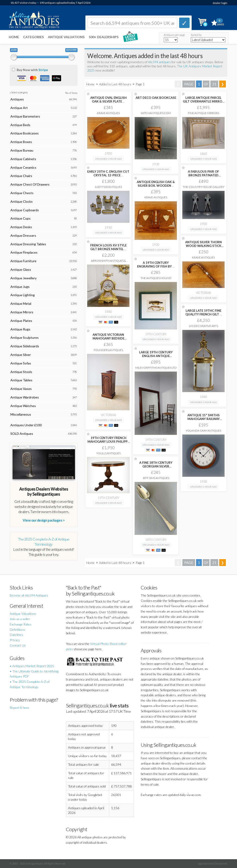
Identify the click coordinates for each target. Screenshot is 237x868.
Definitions (17, 630)
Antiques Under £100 (26, 425)
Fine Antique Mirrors (203, 113)
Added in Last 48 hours (115, 84)
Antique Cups (20, 218)
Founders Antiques (108, 350)
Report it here (19, 708)
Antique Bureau (22, 150)
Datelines (16, 635)
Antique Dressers (23, 235)
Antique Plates (21, 321)
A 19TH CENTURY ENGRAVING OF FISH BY (156, 264)
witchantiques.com (156, 113)
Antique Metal (21, 303)
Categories (33, 37)
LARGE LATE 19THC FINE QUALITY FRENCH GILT (204, 312)
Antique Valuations (66, 37)
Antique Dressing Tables (28, 244)
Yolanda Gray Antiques (203, 431)
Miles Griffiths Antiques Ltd (156, 368)
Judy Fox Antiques (108, 187)
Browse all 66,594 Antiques (29, 595)
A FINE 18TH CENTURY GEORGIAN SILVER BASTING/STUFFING (156, 466)
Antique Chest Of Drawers (30, 184)
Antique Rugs (20, 329)
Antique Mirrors (22, 312)
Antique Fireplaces (24, 252)
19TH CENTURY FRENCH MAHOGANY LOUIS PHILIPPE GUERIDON (108, 442)
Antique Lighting (23, 295)
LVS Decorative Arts (203, 326)
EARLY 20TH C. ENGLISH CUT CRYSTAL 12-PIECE (108, 173)
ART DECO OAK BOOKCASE (156, 98)
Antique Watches (23, 406)
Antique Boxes (21, 142)
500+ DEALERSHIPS (104, 37)
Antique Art (19, 108)
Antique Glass (21, 269)
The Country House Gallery (204, 187)
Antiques (17, 99)
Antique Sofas (21, 363)
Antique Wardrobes (25, 397)
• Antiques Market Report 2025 (32, 666)
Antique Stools (21, 372)
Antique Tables (21, 380)
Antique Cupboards (25, 210)
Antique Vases (21, 389)
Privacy (15, 640)
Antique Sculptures (25, 338)
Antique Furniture (23, 261)
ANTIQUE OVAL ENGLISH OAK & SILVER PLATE (108, 100)
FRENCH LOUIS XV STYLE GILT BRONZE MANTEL (108, 247)
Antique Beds (20, 125)
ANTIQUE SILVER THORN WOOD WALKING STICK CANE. (203, 246)
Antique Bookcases (25, 133)
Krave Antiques (108, 113)
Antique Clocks (22, 201)
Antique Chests (22, 193)
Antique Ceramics (23, 167)
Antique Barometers (25, 116)
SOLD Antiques (22, 434)
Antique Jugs (20, 287)
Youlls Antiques (108, 453)
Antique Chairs (21, 176)
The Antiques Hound (156, 278)
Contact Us (18, 645)
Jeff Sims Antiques (156, 478)
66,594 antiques (160, 62)
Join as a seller (20, 619)
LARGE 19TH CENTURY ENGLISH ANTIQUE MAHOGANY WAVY (156, 356)
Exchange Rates (21, 624)
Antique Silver (21, 355)
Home (14, 37)
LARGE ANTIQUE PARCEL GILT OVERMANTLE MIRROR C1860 (204, 101)
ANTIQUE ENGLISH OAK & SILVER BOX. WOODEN (156, 184)
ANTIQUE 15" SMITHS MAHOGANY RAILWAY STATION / (204, 419)
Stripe (43, 70)
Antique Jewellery (23, 278)
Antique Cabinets (23, 159)
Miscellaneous (21, 414)
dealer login (220, 3)
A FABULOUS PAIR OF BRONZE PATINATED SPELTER (203, 175)
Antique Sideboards (25, 346)
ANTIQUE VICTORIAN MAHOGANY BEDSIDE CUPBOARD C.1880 (108, 338)
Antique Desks (21, 227)
